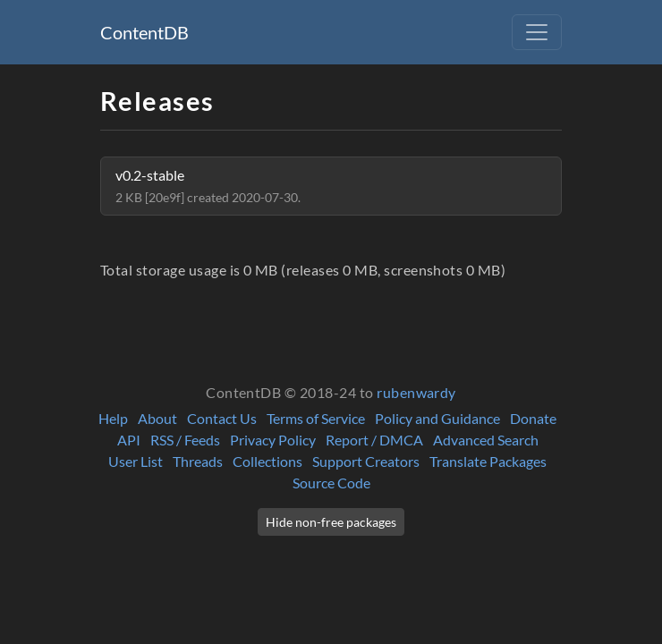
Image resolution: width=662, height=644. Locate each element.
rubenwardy (416, 392)
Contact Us (222, 418)
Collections (267, 461)
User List (136, 461)
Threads (198, 461)
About (157, 418)
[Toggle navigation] (537, 32)
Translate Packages (488, 461)
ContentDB (144, 32)
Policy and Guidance (437, 418)
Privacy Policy (273, 440)
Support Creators (366, 461)
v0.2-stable (208, 186)
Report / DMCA (374, 440)
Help (113, 418)
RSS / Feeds (185, 440)
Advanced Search (486, 440)
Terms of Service (316, 418)
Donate (533, 418)
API (129, 440)
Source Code (331, 483)
